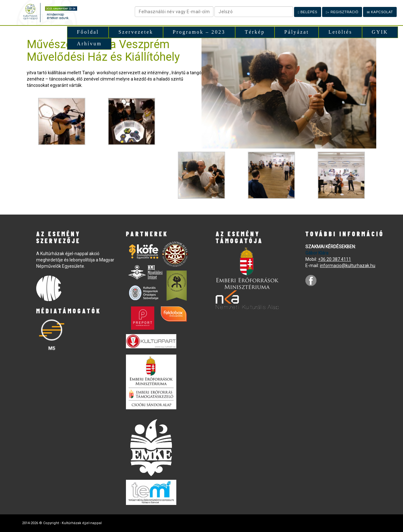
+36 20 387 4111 (335, 259)
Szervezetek (136, 32)
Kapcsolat (380, 12)
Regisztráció (342, 12)
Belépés (308, 12)
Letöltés (340, 32)
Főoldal (88, 32)
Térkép (255, 32)
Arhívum (89, 44)
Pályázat (297, 32)
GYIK (380, 32)
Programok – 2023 (199, 32)
